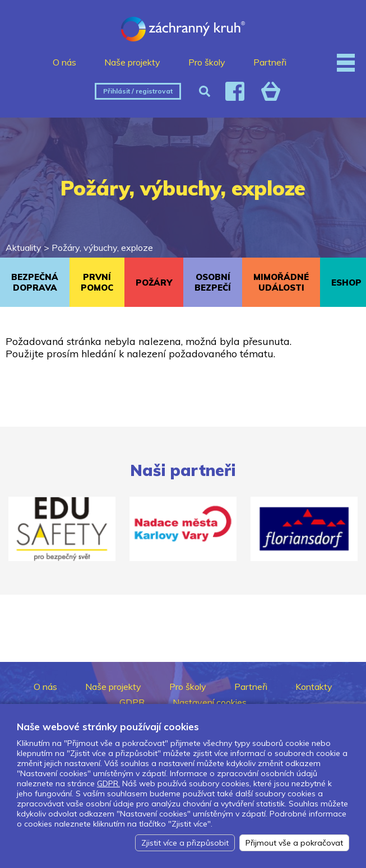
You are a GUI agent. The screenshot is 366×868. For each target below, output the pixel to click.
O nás (64, 62)
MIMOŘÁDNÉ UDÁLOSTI (281, 282)
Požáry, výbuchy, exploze (102, 248)
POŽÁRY (154, 283)
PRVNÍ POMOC (97, 282)
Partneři (270, 62)
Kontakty (314, 687)
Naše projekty (132, 62)
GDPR (132, 702)
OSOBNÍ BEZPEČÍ (213, 282)
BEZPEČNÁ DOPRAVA (35, 282)
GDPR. (108, 783)
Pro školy (207, 62)
